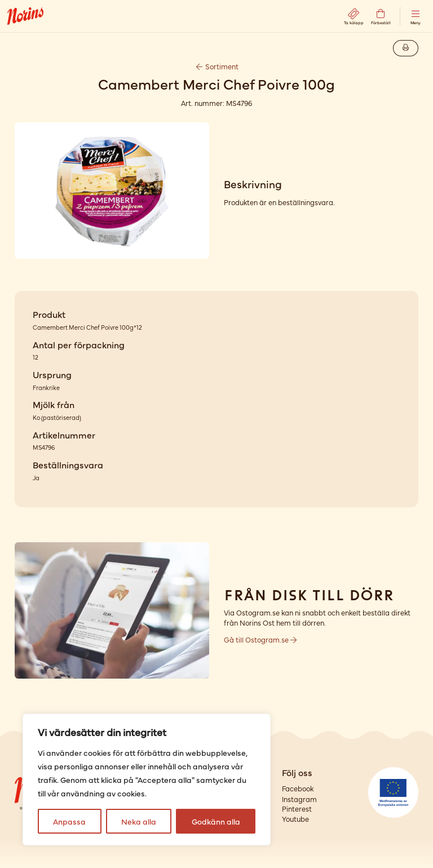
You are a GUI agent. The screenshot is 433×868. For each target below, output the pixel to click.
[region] (147, 780)
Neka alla (139, 821)
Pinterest (297, 809)
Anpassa (69, 821)
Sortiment (216, 66)
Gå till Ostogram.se (260, 639)
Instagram (299, 799)
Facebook (298, 788)
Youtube (295, 819)
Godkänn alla (216, 821)
